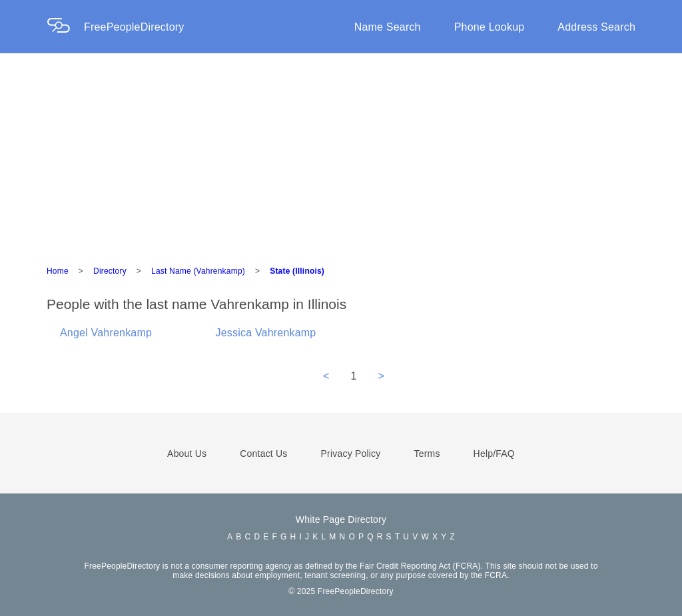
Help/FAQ (494, 454)
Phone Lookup (490, 27)
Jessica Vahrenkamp (266, 333)
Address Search (596, 27)
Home (58, 271)
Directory (110, 271)
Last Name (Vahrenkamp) (198, 271)
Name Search (388, 27)
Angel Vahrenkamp (106, 333)
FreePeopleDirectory (134, 27)
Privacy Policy (351, 454)
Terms (427, 454)
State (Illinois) (297, 271)
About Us (187, 454)
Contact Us (263, 454)
